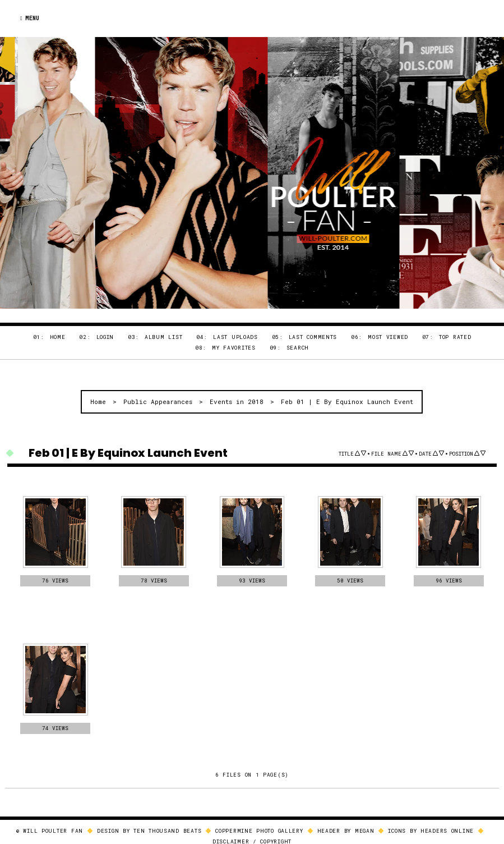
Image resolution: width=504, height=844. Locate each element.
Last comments (313, 337)
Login (105, 337)
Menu (30, 18)
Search (298, 348)
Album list (163, 337)
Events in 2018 (237, 402)
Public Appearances (158, 402)
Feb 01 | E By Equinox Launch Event (347, 402)
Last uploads (235, 337)
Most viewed (388, 337)
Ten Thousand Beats (167, 831)
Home (58, 337)
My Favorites (234, 348)
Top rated (455, 337)
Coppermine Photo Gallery (259, 831)
